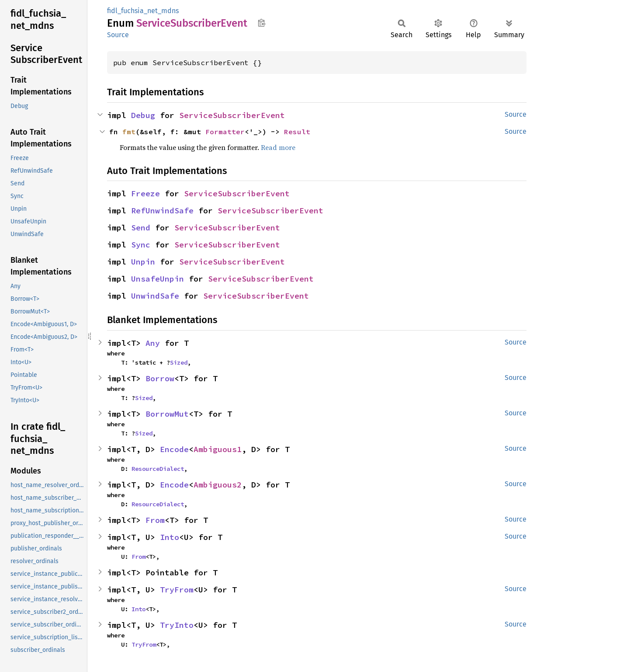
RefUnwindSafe (162, 211)
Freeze (146, 193)
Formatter (225, 132)
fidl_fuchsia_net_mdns (143, 11)
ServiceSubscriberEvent (232, 115)
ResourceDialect (158, 469)
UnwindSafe (155, 296)
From (155, 520)
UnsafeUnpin (158, 279)
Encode (174, 449)
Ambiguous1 (218, 449)
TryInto (177, 625)
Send (141, 228)
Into (170, 537)
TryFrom (177, 590)
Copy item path (262, 23)
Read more (278, 147)
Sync (141, 245)
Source (118, 35)
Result (297, 132)
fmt (129, 132)
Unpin (143, 262)
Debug (143, 115)
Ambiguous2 (218, 485)
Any (153, 343)
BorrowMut (167, 414)
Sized (179, 362)
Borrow (160, 378)
